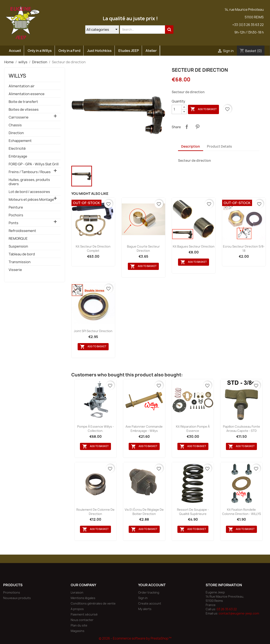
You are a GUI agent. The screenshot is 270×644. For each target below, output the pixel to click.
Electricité (17, 149)
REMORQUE (18, 239)
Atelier (151, 51)
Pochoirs (16, 215)
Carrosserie (19, 117)
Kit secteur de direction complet (93, 249)
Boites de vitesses (24, 110)
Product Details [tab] (219, 146)
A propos (77, 609)
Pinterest (197, 127)
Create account (150, 603)
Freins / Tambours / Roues (30, 172)
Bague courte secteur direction (143, 249)
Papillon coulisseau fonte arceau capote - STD (242, 429)
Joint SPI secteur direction (93, 331)
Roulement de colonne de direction (95, 512)
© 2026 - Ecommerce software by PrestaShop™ (135, 638)
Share (187, 127)
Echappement (20, 141)
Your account (152, 585)
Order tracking (149, 592)
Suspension (18, 246)
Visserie (15, 270)
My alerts (145, 609)
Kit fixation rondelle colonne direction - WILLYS (242, 512)
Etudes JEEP (129, 51)
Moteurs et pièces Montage (31, 200)
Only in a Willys (40, 51)
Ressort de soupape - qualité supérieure (193, 512)
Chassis (15, 125)
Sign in (143, 598)
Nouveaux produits (17, 598)
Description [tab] (191, 146)
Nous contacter (82, 620)
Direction (16, 133)
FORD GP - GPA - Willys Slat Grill (34, 164)
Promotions (12, 592)
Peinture (16, 207)
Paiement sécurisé (84, 614)
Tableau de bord (22, 254)
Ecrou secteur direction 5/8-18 (244, 249)
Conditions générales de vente (93, 603)
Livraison (77, 592)
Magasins (78, 631)
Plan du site (79, 625)
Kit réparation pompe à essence (193, 429)
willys (17, 76)
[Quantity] (177, 109)
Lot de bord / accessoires (29, 192)
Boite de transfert (23, 102)
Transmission (20, 262)
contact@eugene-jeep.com (239, 613)
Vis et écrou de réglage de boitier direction (144, 512)
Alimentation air (22, 86)
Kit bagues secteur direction (194, 246)
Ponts (13, 223)
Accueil (15, 51)
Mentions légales (83, 598)
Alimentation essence (27, 94)
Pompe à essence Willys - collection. (96, 429)
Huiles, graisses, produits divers (29, 182)
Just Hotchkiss (99, 51)
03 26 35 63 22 (227, 609)
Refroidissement (22, 231)
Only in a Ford (69, 51)
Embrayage (18, 156)
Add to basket (203, 109)
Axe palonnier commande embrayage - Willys (144, 429)
